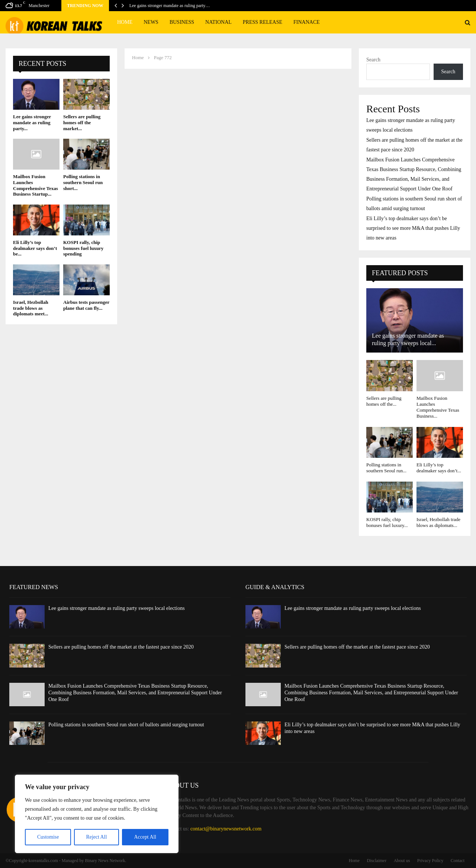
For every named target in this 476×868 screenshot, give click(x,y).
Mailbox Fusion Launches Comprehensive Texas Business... (438, 407)
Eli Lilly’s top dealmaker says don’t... (439, 468)
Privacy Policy (430, 861)
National (218, 22)
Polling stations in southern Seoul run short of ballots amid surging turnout (126, 725)
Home (125, 22)
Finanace (307, 22)
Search (373, 60)
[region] (97, 814)
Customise (48, 837)
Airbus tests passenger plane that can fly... (86, 305)
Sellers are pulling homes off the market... (82, 122)
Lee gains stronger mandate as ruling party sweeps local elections (117, 608)
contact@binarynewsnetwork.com (226, 829)
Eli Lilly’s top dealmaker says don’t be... (35, 248)
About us (402, 861)
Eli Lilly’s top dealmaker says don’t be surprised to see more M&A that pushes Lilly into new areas (413, 228)
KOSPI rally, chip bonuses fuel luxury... (387, 522)
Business (182, 22)
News (151, 22)
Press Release (263, 22)
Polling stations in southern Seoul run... (386, 468)
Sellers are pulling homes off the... (384, 401)
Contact (458, 861)
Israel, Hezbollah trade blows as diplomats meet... (31, 308)
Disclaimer (377, 861)
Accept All (145, 837)
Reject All (96, 837)
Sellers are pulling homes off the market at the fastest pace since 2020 (121, 647)
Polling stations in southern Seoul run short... (83, 182)
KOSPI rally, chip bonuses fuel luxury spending (83, 248)
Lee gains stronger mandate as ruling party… (170, 6)
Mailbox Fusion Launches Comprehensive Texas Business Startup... (36, 185)
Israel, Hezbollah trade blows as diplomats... (438, 522)
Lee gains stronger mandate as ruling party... (32, 122)
